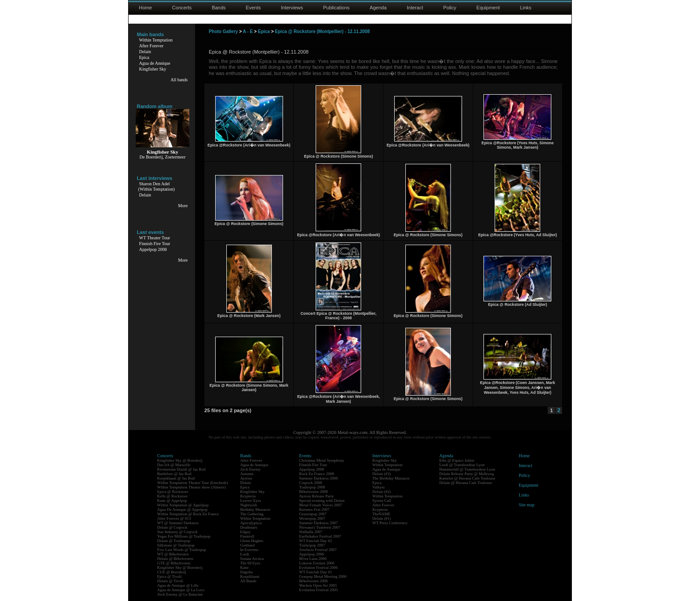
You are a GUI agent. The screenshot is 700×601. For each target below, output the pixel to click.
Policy (450, 8)
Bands (219, 8)
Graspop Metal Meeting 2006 (323, 576)
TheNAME (381, 514)
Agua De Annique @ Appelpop (182, 509)
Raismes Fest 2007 (314, 509)
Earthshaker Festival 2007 (320, 536)
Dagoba (246, 572)
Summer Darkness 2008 (319, 478)
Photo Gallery (223, 31)
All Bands (248, 581)
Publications (336, 8)
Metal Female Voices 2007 (321, 505)
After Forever (152, 46)
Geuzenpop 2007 (313, 514)
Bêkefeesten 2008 (313, 492)
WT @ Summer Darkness (178, 523)
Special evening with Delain (322, 501)
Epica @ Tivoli (169, 576)
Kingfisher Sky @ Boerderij (180, 460)
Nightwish (249, 505)
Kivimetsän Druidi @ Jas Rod (181, 469)
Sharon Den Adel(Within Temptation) (157, 186)
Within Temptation (156, 40)
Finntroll (247, 536)
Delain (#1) (381, 518)
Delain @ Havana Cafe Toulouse (466, 483)
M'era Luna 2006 (313, 559)
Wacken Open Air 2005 (318, 585)
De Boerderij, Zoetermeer (162, 157)
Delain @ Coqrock (172, 527)
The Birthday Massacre (391, 478)
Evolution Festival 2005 (319, 590)
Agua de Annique (155, 63)
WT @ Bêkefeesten (173, 554)
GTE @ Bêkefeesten (174, 563)
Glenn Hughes (252, 541)
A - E (248, 31)
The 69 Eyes (250, 563)
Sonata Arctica (252, 559)
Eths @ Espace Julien (457, 460)
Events (254, 8)
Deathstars (249, 527)
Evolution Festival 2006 (319, 568)
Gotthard (247, 545)
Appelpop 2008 (153, 249)
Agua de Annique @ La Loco (181, 590)
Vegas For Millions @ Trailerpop (184, 536)
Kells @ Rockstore (172, 496)
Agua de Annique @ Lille (178, 585)
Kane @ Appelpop (172, 501)
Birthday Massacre (255, 509)
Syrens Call (382, 501)
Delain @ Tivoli (170, 581)
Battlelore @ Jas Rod (174, 474)
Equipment (488, 8)
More (183, 206)
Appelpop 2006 (312, 554)
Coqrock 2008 (310, 483)
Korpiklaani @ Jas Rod (176, 478)
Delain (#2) (381, 492)
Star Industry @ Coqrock (177, 532)
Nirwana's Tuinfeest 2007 (320, 527)
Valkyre (379, 487)
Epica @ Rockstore (173, 492)
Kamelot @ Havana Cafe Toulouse (467, 478)
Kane (244, 568)
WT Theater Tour (155, 238)
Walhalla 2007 (311, 532)
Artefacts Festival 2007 (318, 550)
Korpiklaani (250, 576)
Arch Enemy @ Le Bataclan (180, 594)
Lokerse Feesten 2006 (317, 563)
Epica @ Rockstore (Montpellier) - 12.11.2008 (323, 31)
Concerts (182, 8)
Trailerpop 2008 (312, 487)
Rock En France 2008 (317, 474)
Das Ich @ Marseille (174, 465)
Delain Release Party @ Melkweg (467, 474)
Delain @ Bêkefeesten (175, 559)
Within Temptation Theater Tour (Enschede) (193, 483)
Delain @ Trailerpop (174, 541)
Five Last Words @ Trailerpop (181, 550)
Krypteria (248, 496)
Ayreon (246, 478)
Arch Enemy (250, 469)
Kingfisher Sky (153, 69)
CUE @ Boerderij (172, 572)
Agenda (378, 8)
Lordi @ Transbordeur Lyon (462, 465)
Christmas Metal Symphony (322, 460)
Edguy (246, 532)
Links (526, 8)
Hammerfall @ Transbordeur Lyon (467, 469)
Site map (527, 505)
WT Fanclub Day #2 (316, 541)
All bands (179, 80)
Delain (145, 52)
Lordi (245, 554)
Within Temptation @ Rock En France (188, 514)
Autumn (247, 474)
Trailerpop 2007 (312, 545)
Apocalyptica (251, 523)
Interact (415, 8)
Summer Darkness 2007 (319, 523)
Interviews (292, 8)
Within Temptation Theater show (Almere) (192, 487)
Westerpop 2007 (312, 518)
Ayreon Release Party (317, 496)
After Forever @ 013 (174, 518)
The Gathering (252, 514)
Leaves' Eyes (251, 501)
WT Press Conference (390, 523)
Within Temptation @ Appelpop (183, 505)
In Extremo (249, 550)
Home (145, 8)
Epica (144, 57)
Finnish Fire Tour (155, 244)
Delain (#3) (381, 474)
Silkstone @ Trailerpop (176, 545)
